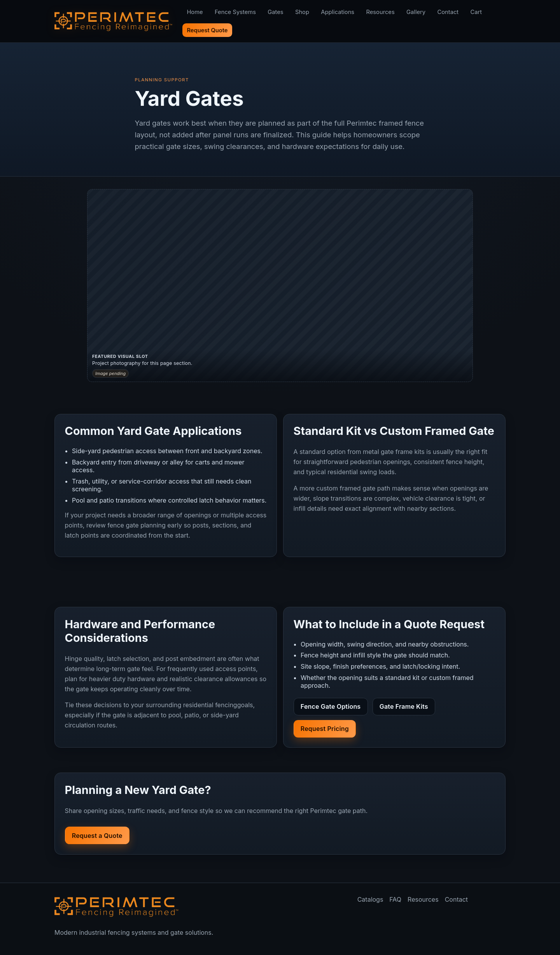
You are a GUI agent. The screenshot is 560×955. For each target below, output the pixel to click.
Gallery (416, 12)
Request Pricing (325, 729)
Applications (338, 12)
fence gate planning (136, 525)
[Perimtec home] (117, 907)
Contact (448, 12)
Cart (476, 12)
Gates (275, 12)
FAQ (395, 899)
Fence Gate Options (331, 706)
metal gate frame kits (394, 452)
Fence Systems (235, 12)
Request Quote (207, 30)
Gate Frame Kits (404, 706)
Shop (302, 12)
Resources (381, 12)
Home (195, 12)
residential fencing (210, 705)
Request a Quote (97, 836)
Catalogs (370, 899)
